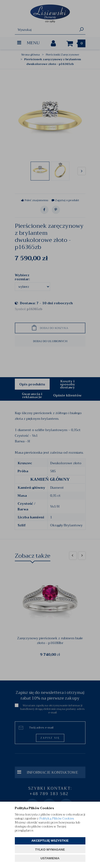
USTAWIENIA (50, 858)
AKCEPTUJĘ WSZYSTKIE (50, 841)
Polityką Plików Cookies (57, 818)
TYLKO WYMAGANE (50, 850)
